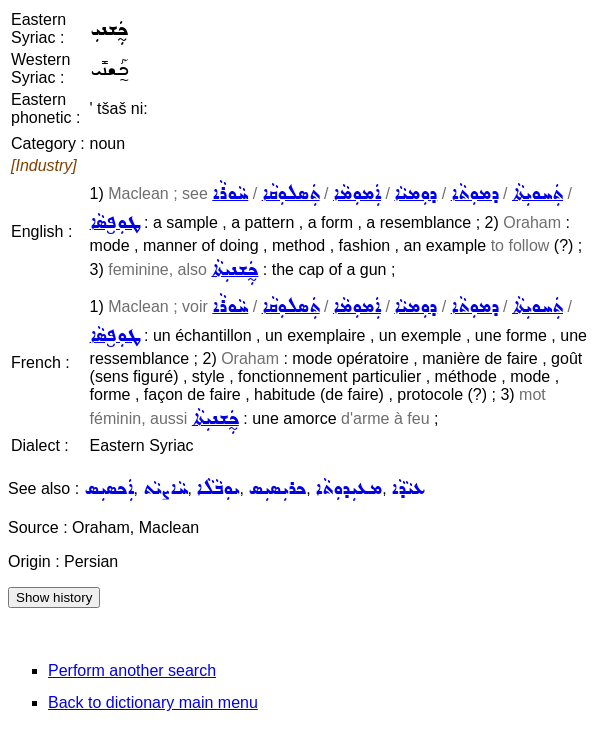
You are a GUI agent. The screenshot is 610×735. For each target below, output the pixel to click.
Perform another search (132, 670)
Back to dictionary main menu (153, 702)
